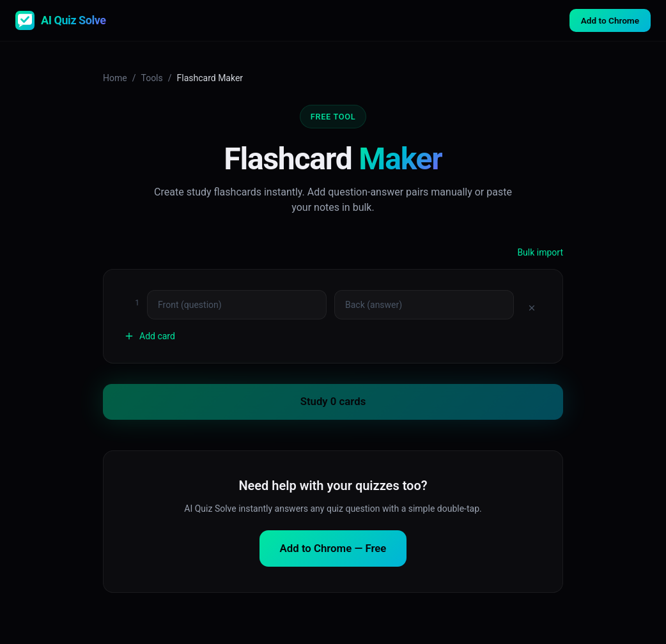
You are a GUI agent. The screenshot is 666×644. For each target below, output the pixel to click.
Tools (151, 78)
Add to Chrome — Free (333, 548)
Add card (150, 336)
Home (115, 78)
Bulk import (540, 252)
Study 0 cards (333, 401)
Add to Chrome (610, 20)
